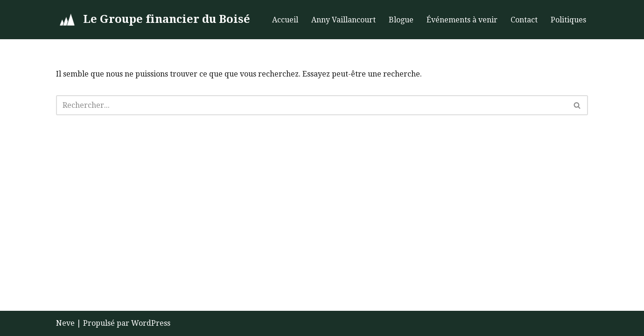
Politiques (568, 20)
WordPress (151, 323)
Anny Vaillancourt (343, 20)
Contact (524, 20)
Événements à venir (462, 20)
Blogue (401, 20)
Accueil (285, 20)
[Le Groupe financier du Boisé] (153, 20)
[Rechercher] (311, 105)
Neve (65, 323)
